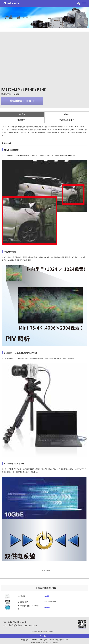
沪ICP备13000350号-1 (51, 643)
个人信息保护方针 (48, 632)
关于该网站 (36, 632)
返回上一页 (46, 571)
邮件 (48, 596)
